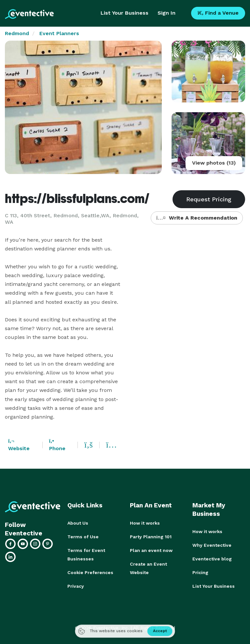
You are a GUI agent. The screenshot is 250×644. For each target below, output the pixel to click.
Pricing (200, 572)
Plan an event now (151, 550)
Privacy (76, 586)
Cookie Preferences (90, 572)
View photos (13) (214, 163)
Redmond (17, 33)
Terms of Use (83, 537)
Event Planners (59, 33)
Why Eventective (212, 545)
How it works (145, 523)
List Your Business (125, 13)
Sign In (167, 13)
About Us (78, 523)
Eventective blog (212, 559)
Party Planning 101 (151, 537)
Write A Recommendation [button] (197, 218)
